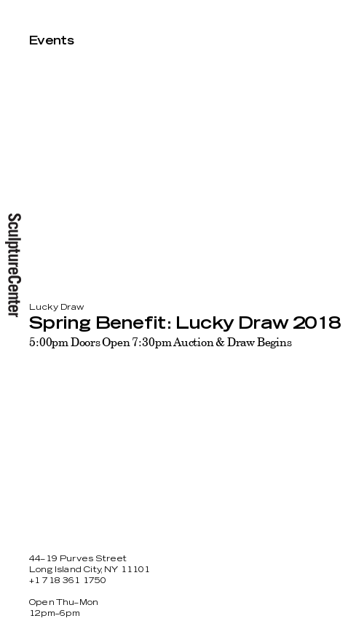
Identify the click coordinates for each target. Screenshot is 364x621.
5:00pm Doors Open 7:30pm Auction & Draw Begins (161, 342)
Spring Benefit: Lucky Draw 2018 (185, 324)
